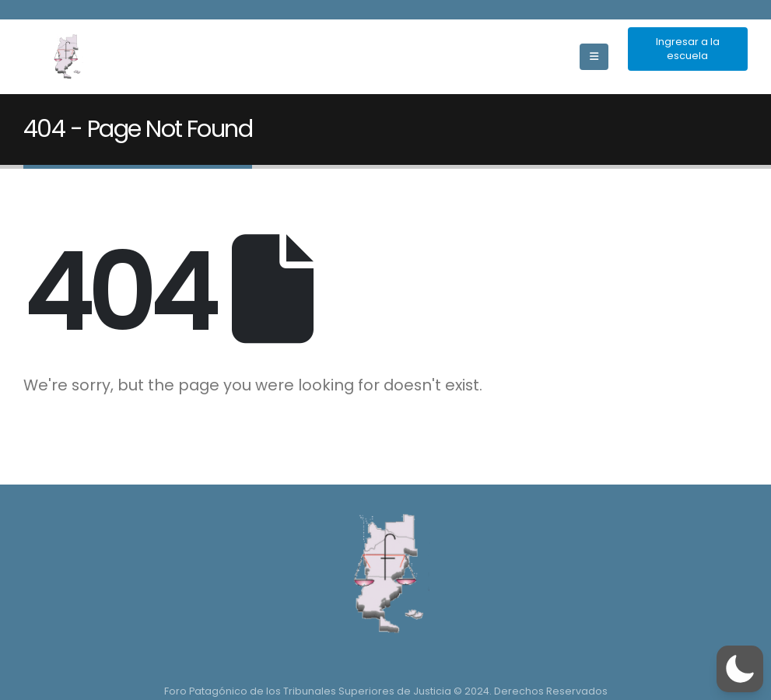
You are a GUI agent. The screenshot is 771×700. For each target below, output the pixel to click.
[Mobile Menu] (594, 57)
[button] (740, 669)
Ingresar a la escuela (688, 49)
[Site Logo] (66, 57)
